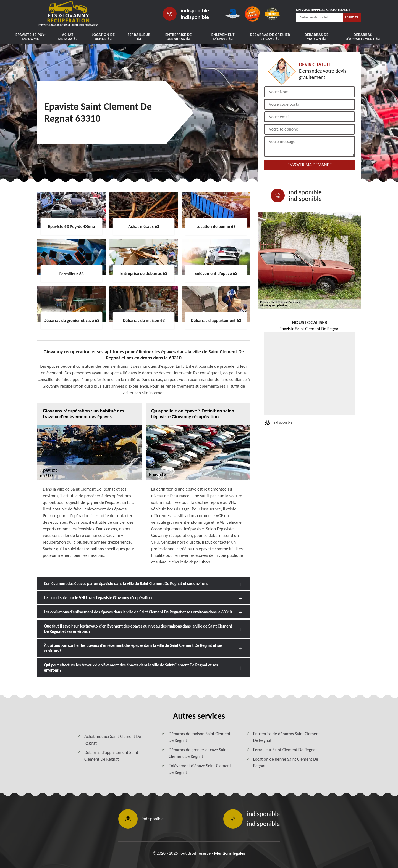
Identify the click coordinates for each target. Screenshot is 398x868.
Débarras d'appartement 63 (363, 37)
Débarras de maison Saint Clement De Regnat (200, 737)
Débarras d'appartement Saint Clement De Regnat (111, 756)
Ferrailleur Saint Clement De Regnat (285, 750)
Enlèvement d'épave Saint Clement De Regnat (200, 769)
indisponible (195, 10)
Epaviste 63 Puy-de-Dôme (31, 37)
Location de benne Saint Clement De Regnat (286, 762)
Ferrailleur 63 (139, 37)
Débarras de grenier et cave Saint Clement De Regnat (198, 753)
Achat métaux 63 (68, 37)
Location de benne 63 (103, 37)
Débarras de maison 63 (316, 37)
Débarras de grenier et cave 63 (270, 37)
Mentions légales (230, 853)
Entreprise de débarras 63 (179, 37)
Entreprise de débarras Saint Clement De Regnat (286, 737)
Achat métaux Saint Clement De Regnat (113, 740)
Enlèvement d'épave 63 (223, 37)
